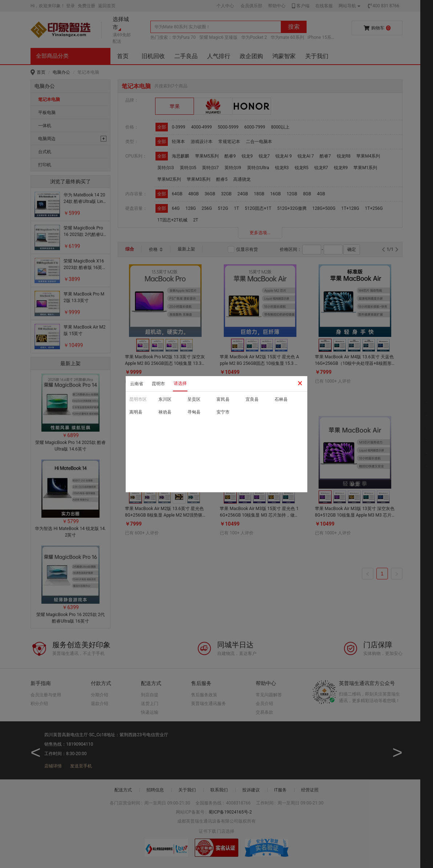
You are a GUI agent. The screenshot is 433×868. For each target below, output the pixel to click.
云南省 (137, 384)
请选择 (180, 383)
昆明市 (158, 384)
